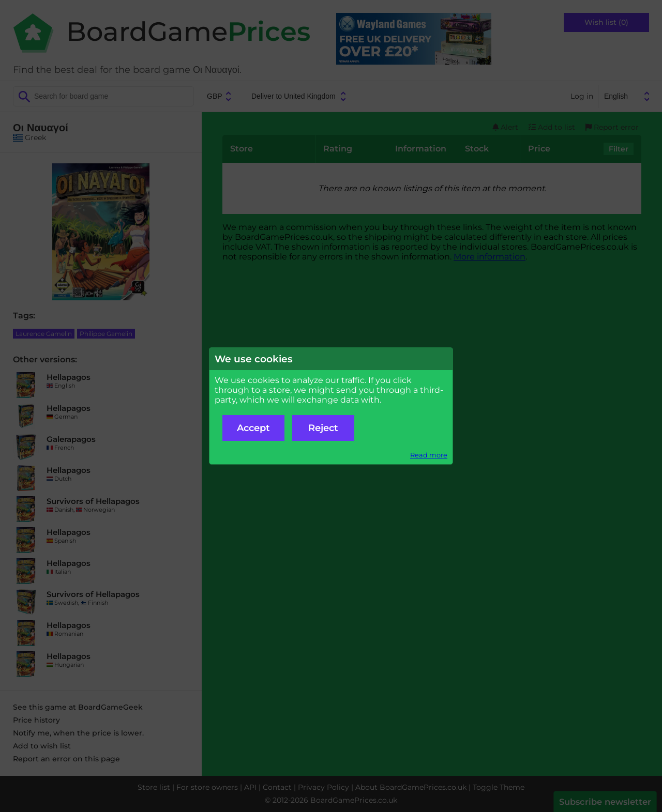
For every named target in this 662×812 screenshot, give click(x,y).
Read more (429, 455)
